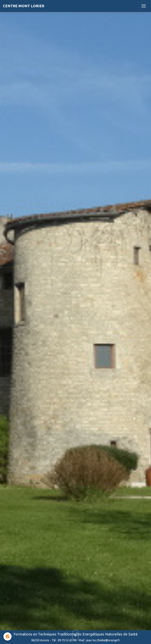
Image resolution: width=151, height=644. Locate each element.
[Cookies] (8, 636)
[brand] (24, 6)
